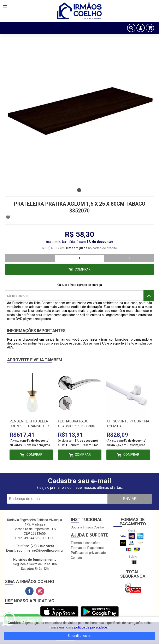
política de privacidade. (91, 627)
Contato (76, 558)
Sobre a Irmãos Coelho (87, 527)
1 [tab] (79, 190)
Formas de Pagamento (87, 548)
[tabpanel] (79, 112)
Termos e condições (86, 543)
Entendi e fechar (80, 636)
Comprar (83, 269)
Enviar (130, 499)
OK (149, 296)
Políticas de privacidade (88, 553)
